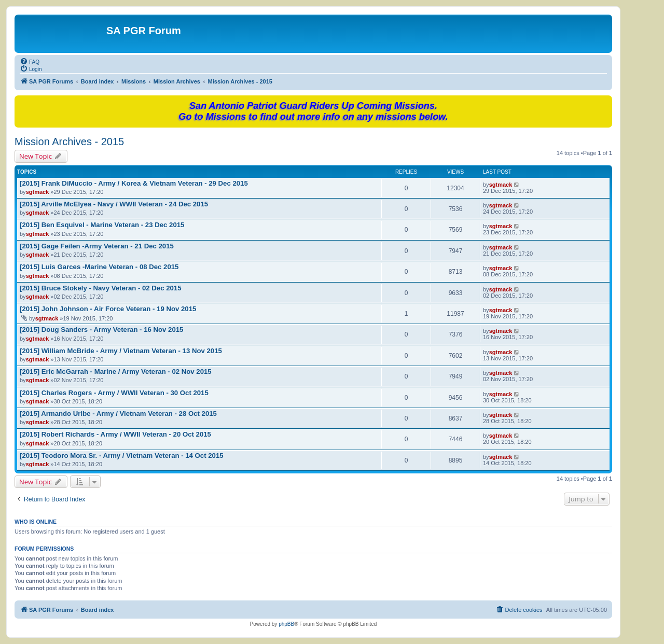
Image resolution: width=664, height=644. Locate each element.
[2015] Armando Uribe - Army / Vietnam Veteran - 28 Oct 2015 (118, 414)
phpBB (286, 624)
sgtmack (38, 192)
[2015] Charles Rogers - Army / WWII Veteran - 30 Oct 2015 (114, 393)
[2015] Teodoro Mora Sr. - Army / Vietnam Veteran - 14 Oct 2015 (122, 456)
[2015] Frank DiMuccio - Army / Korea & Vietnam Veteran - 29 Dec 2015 (134, 183)
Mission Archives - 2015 (69, 142)
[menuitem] (30, 61)
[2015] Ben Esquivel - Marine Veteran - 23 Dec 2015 (102, 225)
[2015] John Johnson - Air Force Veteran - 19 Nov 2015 (108, 309)
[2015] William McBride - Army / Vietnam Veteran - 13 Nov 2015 (121, 351)
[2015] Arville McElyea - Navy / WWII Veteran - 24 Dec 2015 (114, 204)
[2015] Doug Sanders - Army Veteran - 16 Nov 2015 (101, 330)
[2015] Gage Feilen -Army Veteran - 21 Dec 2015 (97, 246)
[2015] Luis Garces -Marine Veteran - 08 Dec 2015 (99, 267)
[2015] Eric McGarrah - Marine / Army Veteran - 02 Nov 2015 (116, 372)
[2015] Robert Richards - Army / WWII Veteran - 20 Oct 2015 (115, 434)
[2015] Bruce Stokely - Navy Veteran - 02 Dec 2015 (101, 288)
